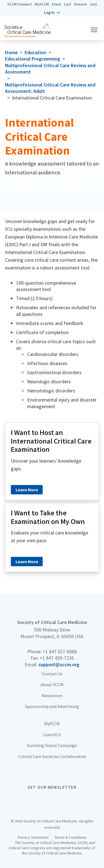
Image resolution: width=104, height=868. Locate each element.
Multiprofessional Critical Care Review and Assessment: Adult (50, 88)
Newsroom (52, 696)
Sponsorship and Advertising (52, 706)
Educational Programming (33, 59)
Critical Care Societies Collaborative (52, 756)
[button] (52, 12)
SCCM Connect (20, 4)
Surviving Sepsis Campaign (52, 745)
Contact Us (52, 674)
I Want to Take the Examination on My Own (48, 517)
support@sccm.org (59, 664)
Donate (80, 4)
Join (93, 4)
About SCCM (52, 685)
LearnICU (52, 735)
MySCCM (42, 4)
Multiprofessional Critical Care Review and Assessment (50, 69)
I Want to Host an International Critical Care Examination (51, 441)
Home (11, 52)
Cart (68, 4)
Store (56, 4)
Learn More (27, 490)
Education (35, 52)
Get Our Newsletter (52, 787)
